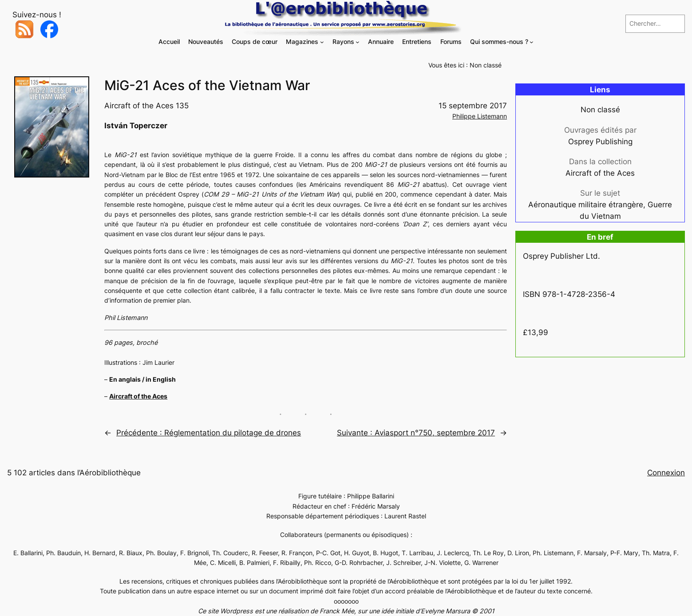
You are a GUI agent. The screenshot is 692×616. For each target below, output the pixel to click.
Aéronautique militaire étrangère (586, 205)
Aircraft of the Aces (138, 396)
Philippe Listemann (480, 116)
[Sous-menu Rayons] (358, 42)
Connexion (666, 473)
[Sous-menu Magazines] (322, 42)
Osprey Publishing (600, 142)
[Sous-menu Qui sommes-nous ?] (532, 42)
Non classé (486, 65)
